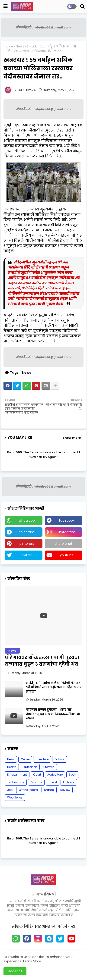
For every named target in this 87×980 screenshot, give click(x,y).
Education (30, 767)
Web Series (15, 797)
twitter (27, 555)
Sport (73, 775)
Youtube (36, 782)
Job (10, 790)
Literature (42, 759)
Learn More (32, 961)
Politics (60, 759)
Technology (16, 782)
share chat (64, 544)
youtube (67, 555)
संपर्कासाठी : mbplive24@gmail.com (43, 27)
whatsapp (27, 520)
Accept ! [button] (15, 971)
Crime (25, 759)
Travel (53, 782)
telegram (27, 532)
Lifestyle (49, 767)
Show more (72, 438)
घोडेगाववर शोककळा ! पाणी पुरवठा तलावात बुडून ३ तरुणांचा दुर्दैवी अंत (42, 661)
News (20, 46)
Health (12, 767)
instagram (67, 532)
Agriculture (55, 775)
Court (37, 775)
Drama (49, 790)
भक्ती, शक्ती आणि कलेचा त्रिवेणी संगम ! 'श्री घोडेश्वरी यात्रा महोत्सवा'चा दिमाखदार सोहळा (54, 687)
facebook (67, 520)
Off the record (28, 790)
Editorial (69, 782)
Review (65, 790)
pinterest (27, 544)
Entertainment (17, 775)
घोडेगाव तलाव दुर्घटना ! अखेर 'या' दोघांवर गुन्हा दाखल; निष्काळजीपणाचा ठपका (53, 714)
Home (8, 46)
